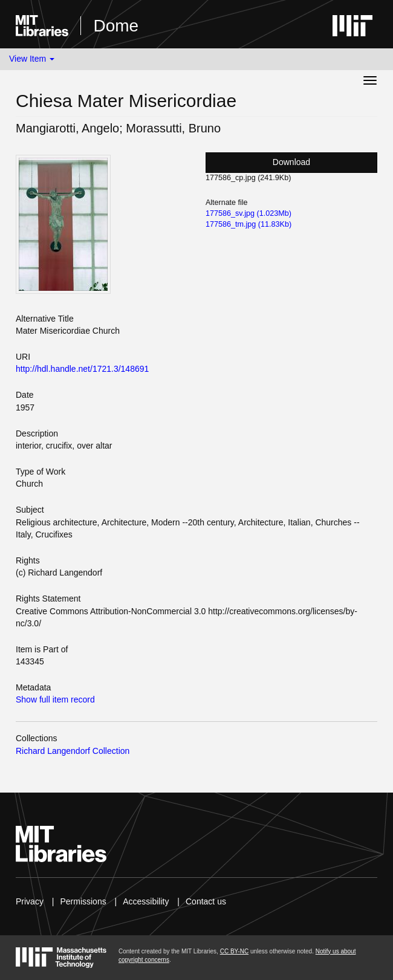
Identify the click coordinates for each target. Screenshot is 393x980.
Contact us (206, 901)
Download (291, 162)
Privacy (30, 901)
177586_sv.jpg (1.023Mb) (248, 213)
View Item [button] (32, 59)
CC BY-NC (234, 951)
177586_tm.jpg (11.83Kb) (248, 224)
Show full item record (55, 699)
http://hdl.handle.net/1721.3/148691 (82, 369)
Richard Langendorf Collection (73, 751)
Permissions (83, 901)
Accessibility (146, 901)
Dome (116, 26)
